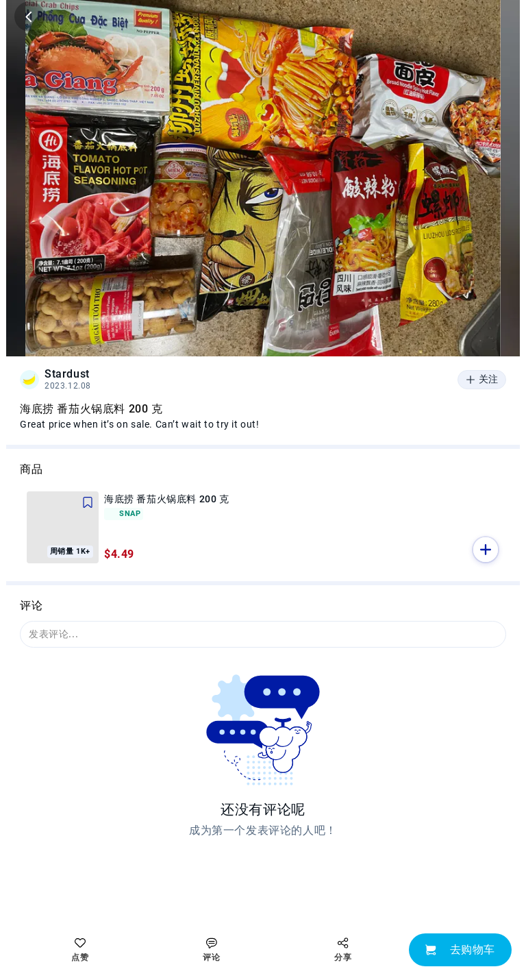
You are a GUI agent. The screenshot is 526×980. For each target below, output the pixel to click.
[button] (486, 550)
